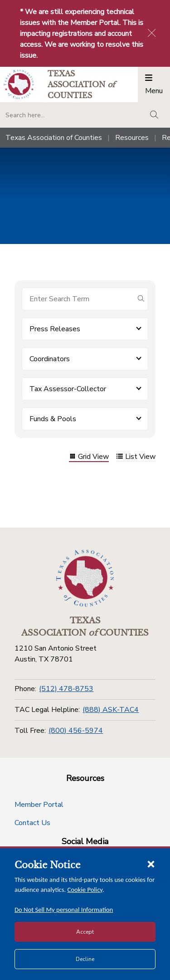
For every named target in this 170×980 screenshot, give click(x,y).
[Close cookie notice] (151, 864)
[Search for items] (78, 299)
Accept (85, 932)
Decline (85, 959)
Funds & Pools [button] (53, 419)
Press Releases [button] (55, 329)
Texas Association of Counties (54, 138)
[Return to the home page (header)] (19, 84)
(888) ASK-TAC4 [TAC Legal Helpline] (111, 710)
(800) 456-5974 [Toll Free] (76, 731)
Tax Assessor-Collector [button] (68, 389)
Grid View (89, 457)
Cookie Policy (85, 890)
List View (136, 457)
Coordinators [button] (50, 359)
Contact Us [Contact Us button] (32, 823)
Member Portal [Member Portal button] (39, 805)
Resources (132, 138)
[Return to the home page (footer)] (85, 578)
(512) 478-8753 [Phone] (66, 689)
